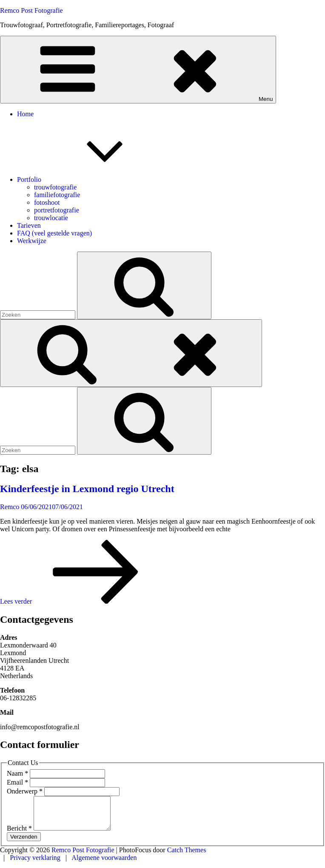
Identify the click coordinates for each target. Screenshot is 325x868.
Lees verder (80, 601)
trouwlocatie (51, 218)
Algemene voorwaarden (104, 864)
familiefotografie (57, 195)
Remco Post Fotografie (31, 10)
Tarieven (29, 225)
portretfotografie (57, 210)
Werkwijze (32, 241)
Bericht (20, 835)
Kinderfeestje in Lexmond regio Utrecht (87, 489)
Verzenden (24, 843)
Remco (10, 507)
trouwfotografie (55, 187)
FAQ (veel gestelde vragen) (54, 233)
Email (18, 782)
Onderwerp (26, 791)
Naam (18, 773)
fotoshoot (47, 202)
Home (25, 114)
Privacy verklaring (36, 864)
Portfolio (93, 179)
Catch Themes (187, 856)
